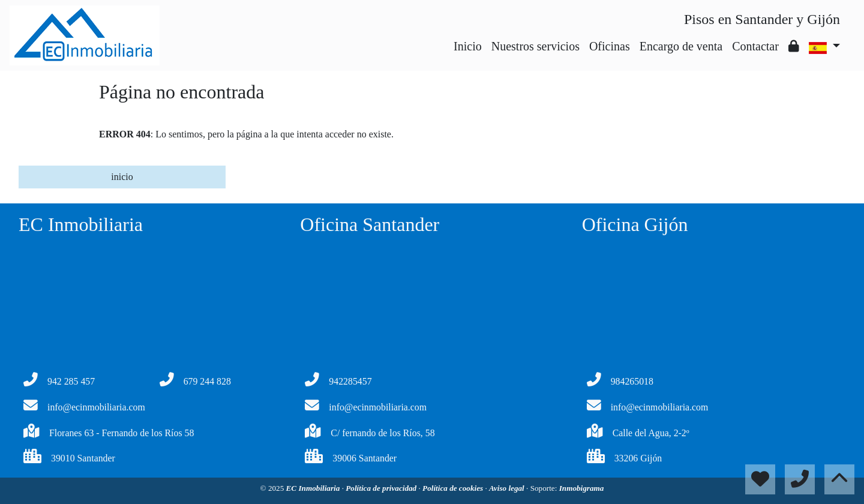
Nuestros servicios (535, 46)
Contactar (755, 46)
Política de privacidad (382, 488)
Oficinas (610, 46)
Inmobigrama (582, 488)
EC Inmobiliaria (314, 488)
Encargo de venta (681, 46)
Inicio (468, 46)
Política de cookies (454, 488)
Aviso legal (508, 488)
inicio (122, 177)
